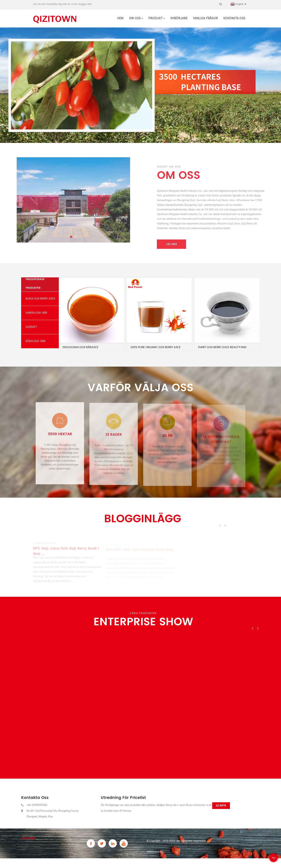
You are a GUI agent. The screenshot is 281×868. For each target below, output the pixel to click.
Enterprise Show (143, 622)
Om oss (136, 18)
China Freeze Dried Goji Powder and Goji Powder (173, 863)
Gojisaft (215, 863)
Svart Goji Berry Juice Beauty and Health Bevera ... (222, 348)
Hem (120, 18)
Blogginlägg (143, 518)
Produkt (157, 18)
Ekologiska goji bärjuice (80, 347)
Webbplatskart (155, 852)
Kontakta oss (234, 18)
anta (223, 806)
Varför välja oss (140, 387)
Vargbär (206, 863)
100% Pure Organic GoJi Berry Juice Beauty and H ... (155, 348)
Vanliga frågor (205, 18)
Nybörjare (179, 18)
